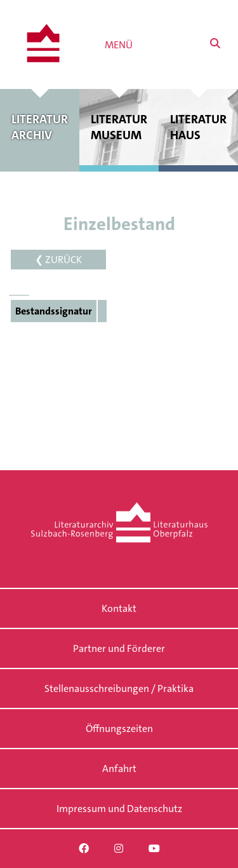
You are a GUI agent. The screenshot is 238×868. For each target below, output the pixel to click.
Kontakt (119, 608)
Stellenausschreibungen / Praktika (119, 688)
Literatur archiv (40, 127)
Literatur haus (198, 127)
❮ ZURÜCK (58, 260)
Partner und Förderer (119, 648)
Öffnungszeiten (119, 729)
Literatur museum (119, 127)
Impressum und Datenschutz (119, 809)
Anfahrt (119, 769)
